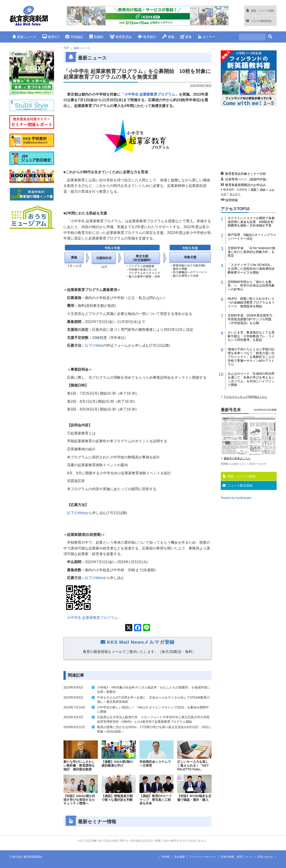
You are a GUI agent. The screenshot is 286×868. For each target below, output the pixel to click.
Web (263, 190)
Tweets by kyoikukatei (236, 498)
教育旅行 (147, 37)
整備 (168, 37)
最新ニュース (24, 37)
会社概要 (180, 857)
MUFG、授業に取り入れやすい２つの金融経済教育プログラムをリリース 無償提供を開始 (251, 302)
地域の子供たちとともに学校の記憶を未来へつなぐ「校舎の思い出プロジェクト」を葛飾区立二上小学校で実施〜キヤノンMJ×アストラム (251, 357)
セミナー (207, 37)
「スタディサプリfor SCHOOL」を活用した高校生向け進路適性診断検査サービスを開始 (251, 269)
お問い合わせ (265, 857)
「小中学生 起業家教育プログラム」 (150, 94)
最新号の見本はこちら (237, 458)
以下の (94, 345)
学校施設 (74, 37)
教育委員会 (121, 37)
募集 (186, 37)
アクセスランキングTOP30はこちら (245, 397)
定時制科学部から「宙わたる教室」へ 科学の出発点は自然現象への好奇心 (251, 286)
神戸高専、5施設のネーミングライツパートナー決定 (252, 237)
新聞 (254, 190)
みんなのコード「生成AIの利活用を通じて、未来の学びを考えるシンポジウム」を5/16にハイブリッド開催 (251, 379)
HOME (166, 857)
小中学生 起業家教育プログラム (93, 618)
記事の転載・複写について (237, 857)
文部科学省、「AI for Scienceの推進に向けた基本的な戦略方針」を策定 (251, 252)
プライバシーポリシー (203, 857)
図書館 (96, 37)
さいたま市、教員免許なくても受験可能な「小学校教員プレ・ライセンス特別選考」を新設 (251, 336)
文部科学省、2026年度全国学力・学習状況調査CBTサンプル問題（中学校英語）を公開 (251, 319)
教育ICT (51, 37)
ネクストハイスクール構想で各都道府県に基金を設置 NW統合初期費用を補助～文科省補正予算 (251, 222)
